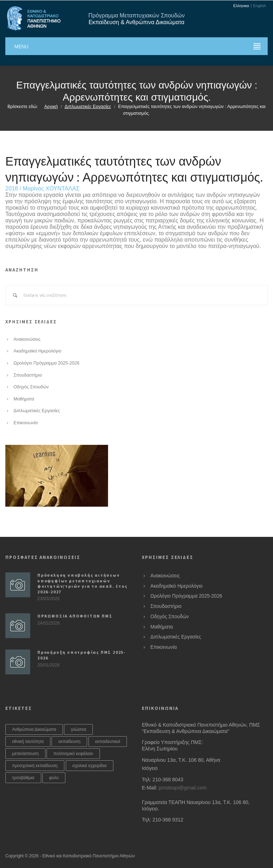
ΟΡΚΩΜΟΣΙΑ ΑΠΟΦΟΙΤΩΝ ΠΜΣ (75, 616)
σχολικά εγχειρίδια (90, 766)
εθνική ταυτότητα (28, 742)
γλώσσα (78, 729)
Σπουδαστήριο (28, 375)
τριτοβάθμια (23, 778)
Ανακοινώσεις (27, 339)
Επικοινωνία (26, 423)
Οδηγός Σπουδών (31, 387)
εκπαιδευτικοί (108, 742)
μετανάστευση (25, 754)
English (259, 6)
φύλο (54, 778)
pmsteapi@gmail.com (183, 788)
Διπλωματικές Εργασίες (88, 107)
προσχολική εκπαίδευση (35, 766)
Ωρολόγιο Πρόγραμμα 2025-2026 (46, 363)
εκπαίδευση (69, 742)
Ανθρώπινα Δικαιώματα (34, 729)
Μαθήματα (24, 399)
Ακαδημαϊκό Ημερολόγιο (38, 351)
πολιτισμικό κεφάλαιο (73, 754)
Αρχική (51, 107)
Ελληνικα (241, 6)
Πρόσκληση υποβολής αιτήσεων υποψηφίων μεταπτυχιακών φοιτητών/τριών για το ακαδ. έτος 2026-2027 (82, 583)
